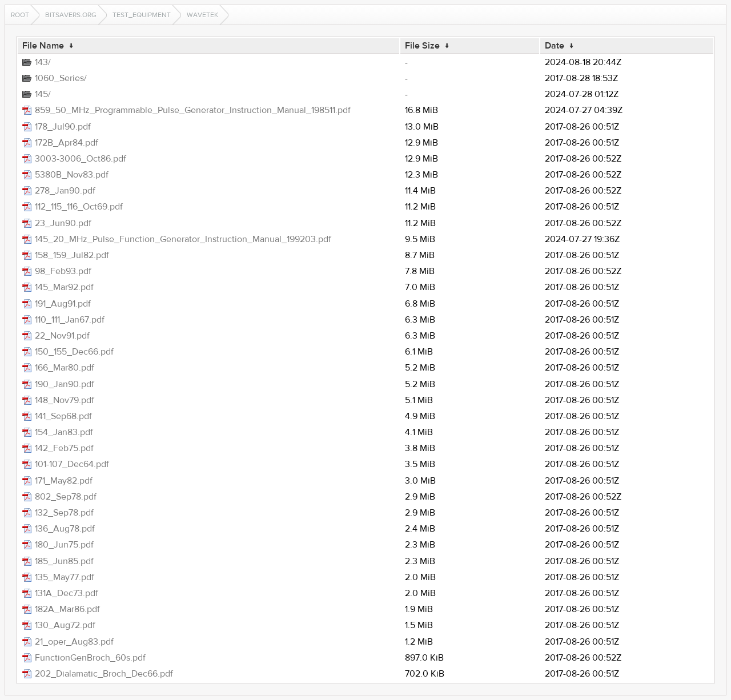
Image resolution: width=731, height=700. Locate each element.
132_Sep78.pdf (64, 513)
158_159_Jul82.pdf (72, 255)
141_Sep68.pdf (63, 416)
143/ (43, 62)
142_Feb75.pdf (64, 448)
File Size (422, 46)
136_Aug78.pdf (65, 529)
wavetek (202, 15)
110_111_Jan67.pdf (70, 320)
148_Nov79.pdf (65, 400)
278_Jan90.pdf (65, 191)
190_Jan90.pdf (65, 384)
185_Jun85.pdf (64, 561)
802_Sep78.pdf (66, 497)
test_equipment (142, 15)
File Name (43, 46)
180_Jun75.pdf (64, 545)
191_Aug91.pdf (63, 304)
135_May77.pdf (65, 577)
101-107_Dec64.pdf (72, 464)
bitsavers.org (71, 15)
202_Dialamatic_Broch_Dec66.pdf (104, 674)
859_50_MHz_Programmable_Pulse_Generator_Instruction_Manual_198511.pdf (193, 110)
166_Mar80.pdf (65, 368)
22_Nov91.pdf (62, 336)
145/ (43, 94)
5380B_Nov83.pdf (72, 175)
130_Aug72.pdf (65, 625)
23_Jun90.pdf (63, 223)
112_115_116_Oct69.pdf (79, 207)
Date (555, 46)
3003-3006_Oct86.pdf (81, 159)
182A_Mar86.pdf (67, 609)
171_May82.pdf (64, 481)
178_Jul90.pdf (63, 127)
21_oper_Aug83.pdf (74, 642)
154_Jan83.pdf (64, 432)
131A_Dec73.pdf (67, 593)
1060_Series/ (61, 78)
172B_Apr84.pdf (67, 143)
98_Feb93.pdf (63, 271)
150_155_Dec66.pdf (74, 352)
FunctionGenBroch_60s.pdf (90, 658)
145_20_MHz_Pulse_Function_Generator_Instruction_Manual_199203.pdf (183, 239)
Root (20, 15)
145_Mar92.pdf (64, 287)
